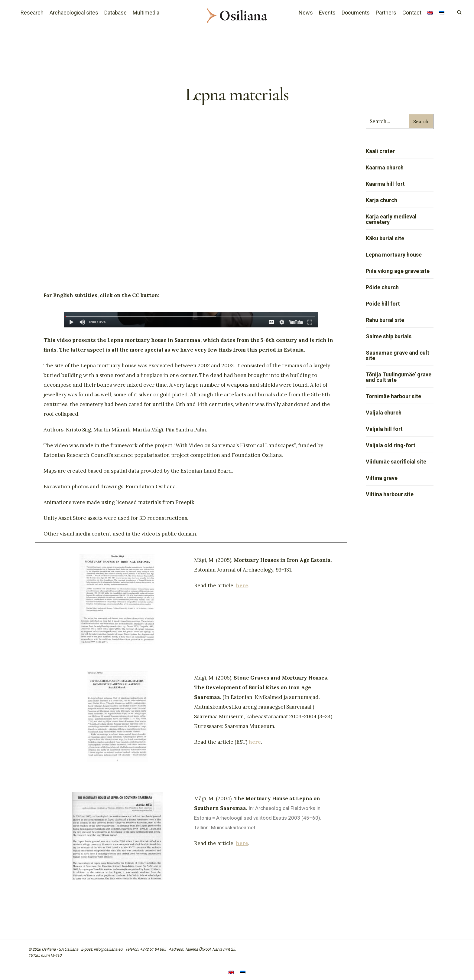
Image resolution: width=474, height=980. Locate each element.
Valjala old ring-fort (391, 445)
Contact (412, 13)
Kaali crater (380, 151)
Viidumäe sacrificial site (396, 462)
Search (421, 121)
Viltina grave (382, 478)
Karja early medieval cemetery (391, 219)
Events (327, 13)
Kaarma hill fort (385, 184)
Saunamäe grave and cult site (398, 355)
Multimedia (146, 13)
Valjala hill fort (384, 429)
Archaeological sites (74, 13)
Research (32, 13)
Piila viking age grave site (398, 271)
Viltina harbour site (390, 494)
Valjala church (384, 413)
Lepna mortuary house (394, 255)
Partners (386, 13)
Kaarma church (385, 167)
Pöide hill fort (383, 304)
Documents (356, 13)
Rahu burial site (385, 320)
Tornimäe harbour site (393, 396)
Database (115, 13)
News (306, 13)
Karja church (381, 200)
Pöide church (382, 287)
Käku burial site (385, 238)
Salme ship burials (389, 336)
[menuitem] (430, 13)
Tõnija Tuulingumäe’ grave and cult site (399, 377)
